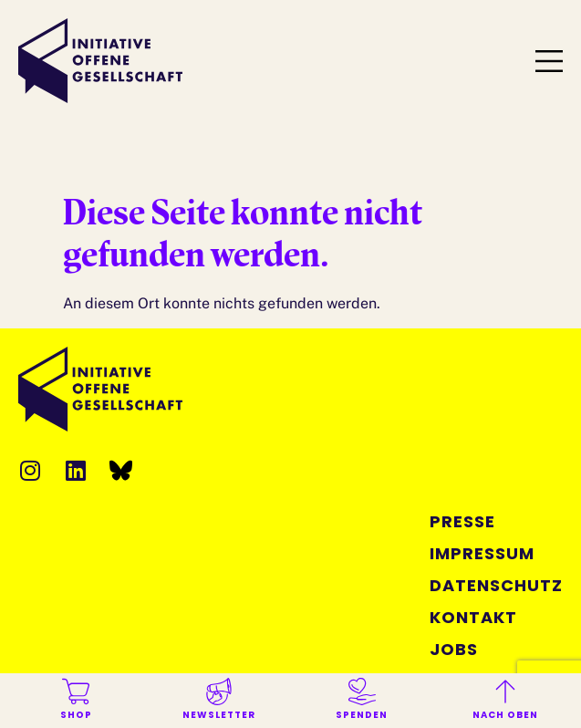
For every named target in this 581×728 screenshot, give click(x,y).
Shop (76, 715)
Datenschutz (496, 585)
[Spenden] (362, 692)
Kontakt (473, 617)
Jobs (454, 649)
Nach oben (505, 715)
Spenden (362, 715)
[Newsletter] (219, 692)
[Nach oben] (505, 692)
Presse (462, 521)
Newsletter (219, 715)
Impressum (482, 553)
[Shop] (76, 692)
